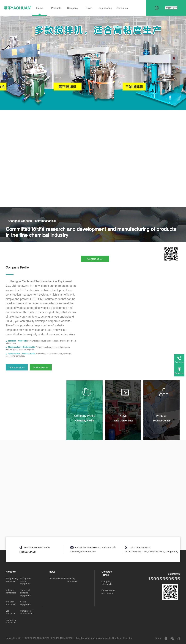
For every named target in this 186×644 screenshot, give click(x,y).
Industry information (73, 580)
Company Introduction (107, 583)
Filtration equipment (11, 603)
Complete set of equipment (27, 612)
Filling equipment (25, 603)
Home (40, 8)
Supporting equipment (11, 621)
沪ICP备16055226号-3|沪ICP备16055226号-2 (52, 638)
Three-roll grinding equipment (25, 593)
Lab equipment (11, 612)
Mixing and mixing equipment (26, 581)
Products (56, 8)
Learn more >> (17, 367)
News (89, 8)
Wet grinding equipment (12, 580)
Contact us (122, 8)
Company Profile (107, 573)
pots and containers (11, 591)
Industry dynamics (58, 578)
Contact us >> (95, 259)
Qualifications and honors (108, 592)
